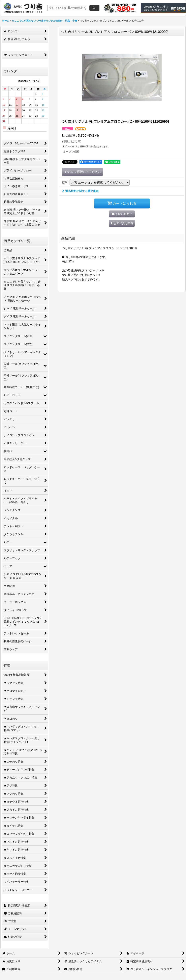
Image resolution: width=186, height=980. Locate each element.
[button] (122, 223)
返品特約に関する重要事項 (80, 191)
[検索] (94, 8)
